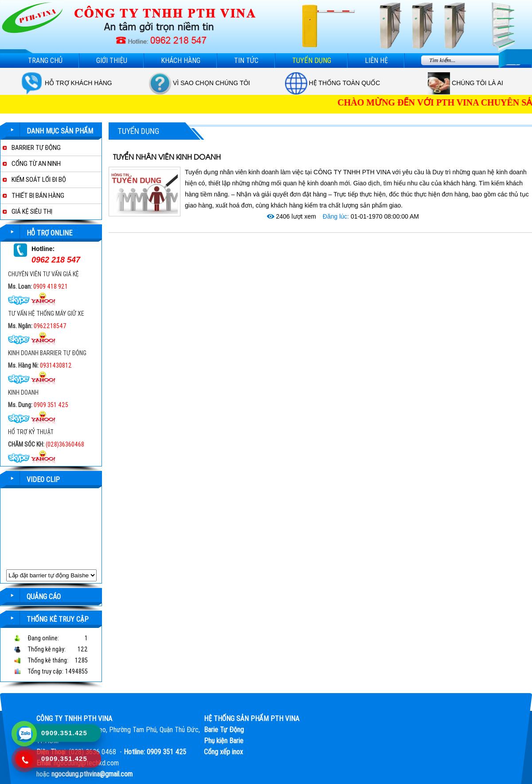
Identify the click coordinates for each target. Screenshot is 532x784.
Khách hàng (181, 61)
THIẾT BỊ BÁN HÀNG (38, 196)
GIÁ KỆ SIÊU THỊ (32, 212)
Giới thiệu (112, 61)
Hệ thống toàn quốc (345, 83)
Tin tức (246, 61)
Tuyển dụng (312, 61)
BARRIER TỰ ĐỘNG (36, 148)
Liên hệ (376, 61)
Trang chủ (45, 61)
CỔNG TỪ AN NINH (36, 164)
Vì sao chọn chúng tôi (211, 83)
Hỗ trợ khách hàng (78, 83)
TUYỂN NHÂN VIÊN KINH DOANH (167, 158)
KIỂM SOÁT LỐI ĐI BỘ (39, 180)
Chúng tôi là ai (477, 83)
